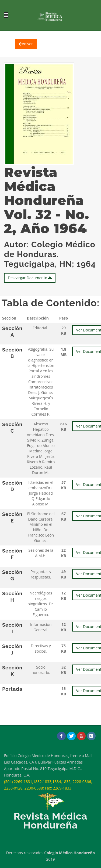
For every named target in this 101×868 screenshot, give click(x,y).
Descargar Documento (30, 278)
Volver (26, 44)
